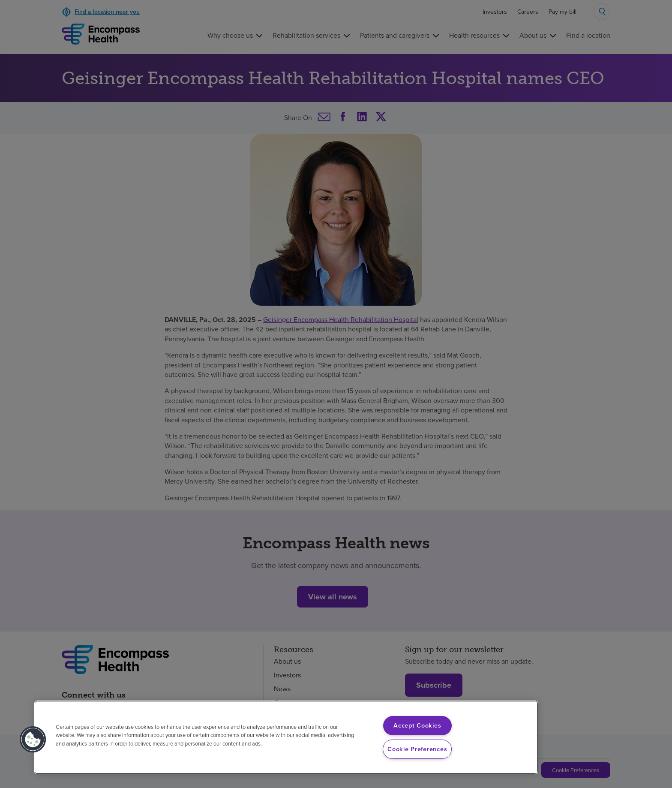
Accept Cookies (417, 725)
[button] (33, 740)
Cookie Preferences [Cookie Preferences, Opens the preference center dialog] (417, 749)
